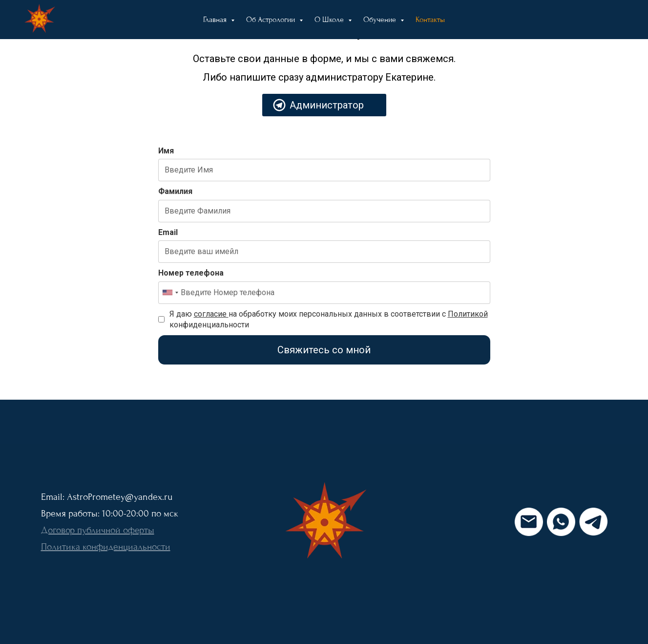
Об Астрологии (272, 20)
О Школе (330, 20)
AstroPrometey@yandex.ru (120, 497)
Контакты (430, 20)
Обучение (381, 20)
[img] (324, 522)
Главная (216, 20)
